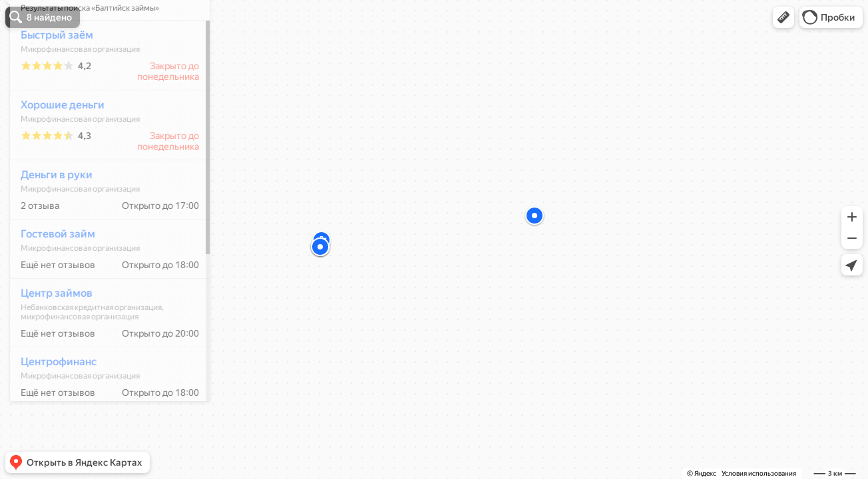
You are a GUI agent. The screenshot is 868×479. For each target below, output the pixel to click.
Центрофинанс (51, 401)
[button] (783, 17)
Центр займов (49, 332)
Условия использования (759, 473)
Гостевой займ (51, 273)
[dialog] (103, 238)
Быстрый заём (50, 74)
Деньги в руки (49, 214)
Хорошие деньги (55, 144)
